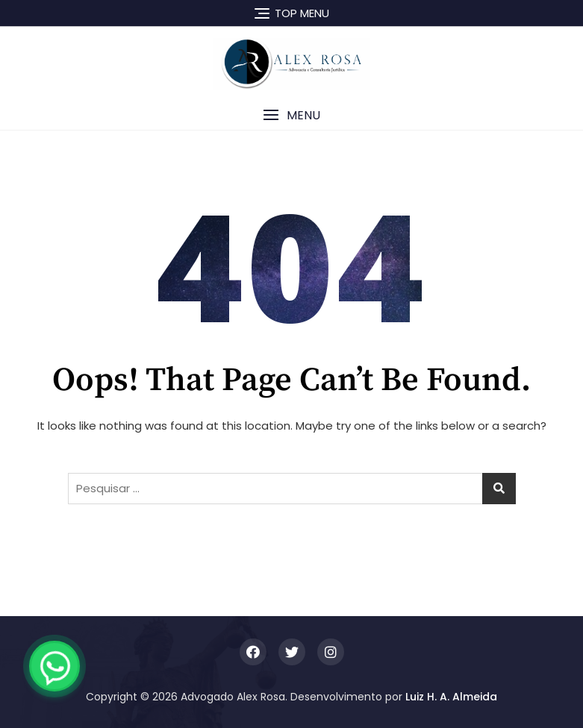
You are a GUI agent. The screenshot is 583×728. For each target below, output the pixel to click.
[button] (291, 115)
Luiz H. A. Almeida (451, 697)
